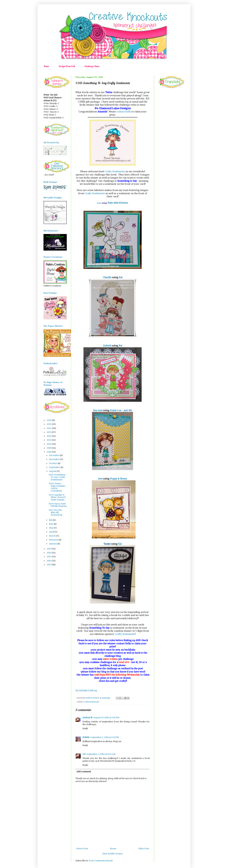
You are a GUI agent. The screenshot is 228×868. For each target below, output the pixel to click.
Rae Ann (98, 410)
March (53, 536)
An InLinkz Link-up (86, 690)
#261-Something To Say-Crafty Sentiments (57, 477)
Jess (100, 479)
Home (46, 66)
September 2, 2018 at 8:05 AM (101, 754)
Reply (85, 728)
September (55, 467)
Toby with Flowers (118, 203)
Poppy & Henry (119, 479)
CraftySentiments (91, 702)
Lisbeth (107, 346)
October (53, 463)
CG (84, 754)
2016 (49, 553)
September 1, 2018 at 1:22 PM (105, 737)
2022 (49, 436)
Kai (121, 277)
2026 (49, 420)
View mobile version (113, 854)
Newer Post (82, 849)
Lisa (99, 203)
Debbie (86, 737)
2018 (49, 452)
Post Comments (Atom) (101, 861)
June (51, 524)
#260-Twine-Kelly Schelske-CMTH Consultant (57, 487)
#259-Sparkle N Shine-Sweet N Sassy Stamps (57, 497)
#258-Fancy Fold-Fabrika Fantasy (58, 505)
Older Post (144, 849)
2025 (49, 424)
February (54, 540)
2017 (49, 549)
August (53, 471)
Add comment (84, 772)
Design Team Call (67, 66)
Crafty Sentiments (115, 171)
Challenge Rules (92, 66)
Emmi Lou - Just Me (121, 410)
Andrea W (87, 718)
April (52, 532)
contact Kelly (124, 112)
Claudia (107, 277)
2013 (49, 565)
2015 (49, 557)
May (51, 528)
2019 (49, 448)
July (51, 520)
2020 (49, 444)
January (53, 544)
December (55, 455)
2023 (49, 432)
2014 (49, 561)
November (55, 459)
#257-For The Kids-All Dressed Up (55, 513)
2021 (49, 440)
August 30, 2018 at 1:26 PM (106, 718)
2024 (49, 428)
